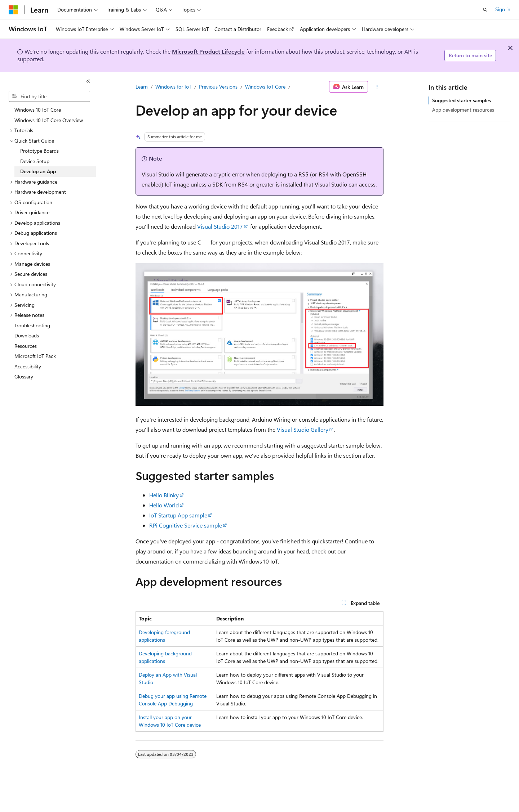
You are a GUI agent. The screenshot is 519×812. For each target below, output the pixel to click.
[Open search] (485, 10)
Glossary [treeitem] (24, 376)
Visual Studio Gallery (303, 429)
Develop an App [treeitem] (38, 171)
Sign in (503, 9)
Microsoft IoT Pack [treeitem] (35, 356)
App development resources (463, 110)
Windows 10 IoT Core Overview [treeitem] (49, 120)
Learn (142, 87)
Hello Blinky (164, 495)
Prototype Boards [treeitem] (39, 151)
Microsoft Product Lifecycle (208, 51)
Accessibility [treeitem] (28, 366)
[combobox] (49, 97)
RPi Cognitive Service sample (186, 525)
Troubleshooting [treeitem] (32, 325)
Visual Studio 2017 (220, 226)
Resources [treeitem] (26, 346)
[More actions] (377, 87)
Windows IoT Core (265, 87)
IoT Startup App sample (178, 515)
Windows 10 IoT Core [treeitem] (38, 110)
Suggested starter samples (462, 100)
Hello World (164, 505)
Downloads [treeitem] (27, 335)
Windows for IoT (173, 87)
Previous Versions (218, 87)
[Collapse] (88, 81)
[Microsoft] (13, 10)
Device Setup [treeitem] (35, 161)
